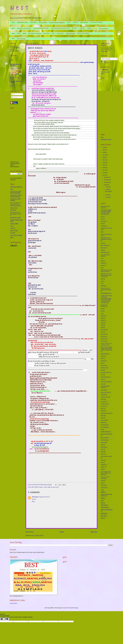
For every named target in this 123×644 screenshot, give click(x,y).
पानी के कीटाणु (104, 507)
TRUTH (103, 485)
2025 (104, 150)
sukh (102, 469)
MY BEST (74, 28)
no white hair (104, 404)
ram (102, 429)
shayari (102, 454)
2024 (104, 152)
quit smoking (104, 427)
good (102, 327)
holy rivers (103, 341)
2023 (104, 155)
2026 (104, 147)
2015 (104, 175)
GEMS (102, 323)
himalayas (103, 339)
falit (102, 311)
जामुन (102, 503)
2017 (104, 170)
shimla (102, 460)
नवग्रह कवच (103, 505)
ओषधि (102, 498)
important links (13, 603)
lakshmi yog (104, 368)
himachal (103, 337)
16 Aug (107, 197)
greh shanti (103, 330)
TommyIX (65, 608)
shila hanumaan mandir (106, 456)
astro (102, 224)
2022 (104, 157)
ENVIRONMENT (105, 293)
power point (104, 420)
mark (102, 379)
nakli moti (103, 390)
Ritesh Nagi (105, 70)
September (107, 182)
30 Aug (107, 189)
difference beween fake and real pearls (106, 271)
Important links (14, 208)
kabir (102, 358)
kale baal (103, 361)
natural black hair (105, 392)
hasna (46, 487)
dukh (102, 279)
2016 (104, 173)
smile (57, 487)
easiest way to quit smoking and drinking (106, 289)
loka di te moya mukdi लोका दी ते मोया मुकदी (16, 192)
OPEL (102, 409)
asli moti (103, 221)
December (107, 177)
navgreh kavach (105, 397)
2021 (104, 160)
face (102, 309)
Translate (105, 63)
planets (102, 416)
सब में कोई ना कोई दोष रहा (16, 187)
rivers (102, 449)
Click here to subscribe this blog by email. (107, 50)
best (102, 243)
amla (102, 217)
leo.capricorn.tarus (105, 372)
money (102, 384)
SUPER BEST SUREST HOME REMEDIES (16, 196)
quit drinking (104, 425)
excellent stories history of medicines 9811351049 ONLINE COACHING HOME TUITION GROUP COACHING (106, 299)
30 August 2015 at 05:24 (44, 497)
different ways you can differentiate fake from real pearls (106, 275)
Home (13, 22)
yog (102, 490)
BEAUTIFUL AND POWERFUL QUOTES (106, 239)
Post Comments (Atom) (38, 536)
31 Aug (107, 187)
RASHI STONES (105, 432)
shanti (102, 452)
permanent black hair (106, 413)
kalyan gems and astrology (35, 33)
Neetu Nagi (35, 497)
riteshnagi (103, 447)
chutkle (41, 487)
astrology (103, 226)
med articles (47, 33)
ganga (102, 318)
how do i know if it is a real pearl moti (106, 344)
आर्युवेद (102, 492)
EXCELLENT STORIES (96, 22)
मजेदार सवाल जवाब (70, 34)
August (106, 185)
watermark (103, 488)
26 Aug (107, 195)
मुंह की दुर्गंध (103, 514)
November (107, 180)
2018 (104, 168)
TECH (69, 22)
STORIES (103, 465)
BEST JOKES (35, 487)
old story (103, 406)
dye (102, 281)
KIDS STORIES (84, 22)
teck (102, 483)
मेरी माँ (25, 34)
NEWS (19, 33)
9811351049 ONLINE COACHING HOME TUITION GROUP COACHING (106, 212)
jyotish (102, 356)
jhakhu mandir (104, 354)
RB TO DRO (104, 438)
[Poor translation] (6, 619)
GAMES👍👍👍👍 (92, 28)
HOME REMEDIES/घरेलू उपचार (57, 23)
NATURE (103, 395)
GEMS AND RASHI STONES (41, 28)
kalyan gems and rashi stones (24, 28)
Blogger (76, 608)
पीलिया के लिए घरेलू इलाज (107, 510)
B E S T (19, 8)
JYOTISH (75, 22)
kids (102, 363)
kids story (103, 365)
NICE (102, 399)
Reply (33, 501)
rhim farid (103, 443)
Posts (13, 94)
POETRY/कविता (43, 23)
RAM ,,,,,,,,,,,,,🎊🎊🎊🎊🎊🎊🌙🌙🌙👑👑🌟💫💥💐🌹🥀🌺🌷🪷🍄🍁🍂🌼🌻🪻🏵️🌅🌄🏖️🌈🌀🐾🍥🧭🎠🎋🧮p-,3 (16, 72)
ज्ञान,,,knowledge (21, 39)
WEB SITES (33, 22)
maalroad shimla (105, 377)
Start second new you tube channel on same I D (16, 214)
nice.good (53, 487)
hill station (103, 334)
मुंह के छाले (103, 516)
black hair (103, 248)
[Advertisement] (16, 135)
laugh (49, 487)
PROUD (103, 423)
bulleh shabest (104, 252)
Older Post (94, 532)
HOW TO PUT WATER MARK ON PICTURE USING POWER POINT (107, 349)
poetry (102, 418)
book (102, 250)
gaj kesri (103, 316)
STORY (103, 467)
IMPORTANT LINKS (22, 22)
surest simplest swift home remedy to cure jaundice (106, 473)
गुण (102, 501)
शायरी (102, 518)
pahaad (102, 411)
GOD (102, 325)
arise (102, 219)
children (103, 263)
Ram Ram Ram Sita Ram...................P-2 (15, 78)
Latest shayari (60, 33)
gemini (102, 320)
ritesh (102, 445)
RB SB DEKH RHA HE (107, 434)
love (102, 375)
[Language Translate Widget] (109, 59)
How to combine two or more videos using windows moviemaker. (16, 204)
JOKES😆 (82, 28)
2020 (104, 163)
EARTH (103, 286)
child (102, 261)
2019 (104, 165)
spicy (53, 33)
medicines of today (105, 382)
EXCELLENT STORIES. (104, 306)
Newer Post (29, 532)
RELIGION (104, 440)
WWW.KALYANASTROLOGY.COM (60, 28)
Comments (14, 97)
